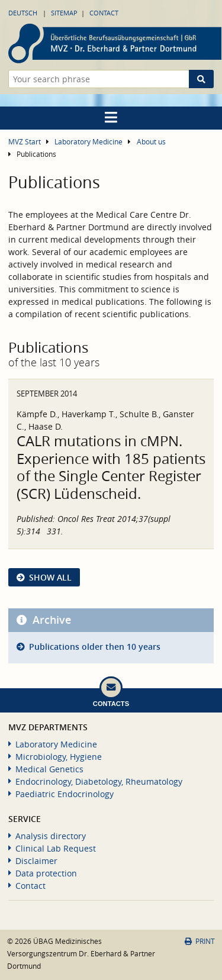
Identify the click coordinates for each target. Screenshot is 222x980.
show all (50, 577)
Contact (104, 13)
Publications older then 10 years (95, 647)
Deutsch (23, 13)
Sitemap (64, 13)
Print (200, 941)
